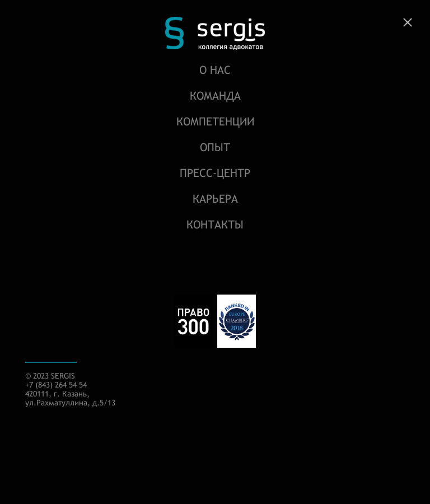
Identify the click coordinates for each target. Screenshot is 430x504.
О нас (215, 70)
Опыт (215, 147)
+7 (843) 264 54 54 (56, 385)
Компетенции (215, 121)
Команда (215, 95)
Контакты (215, 224)
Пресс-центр (215, 173)
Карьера (215, 199)
